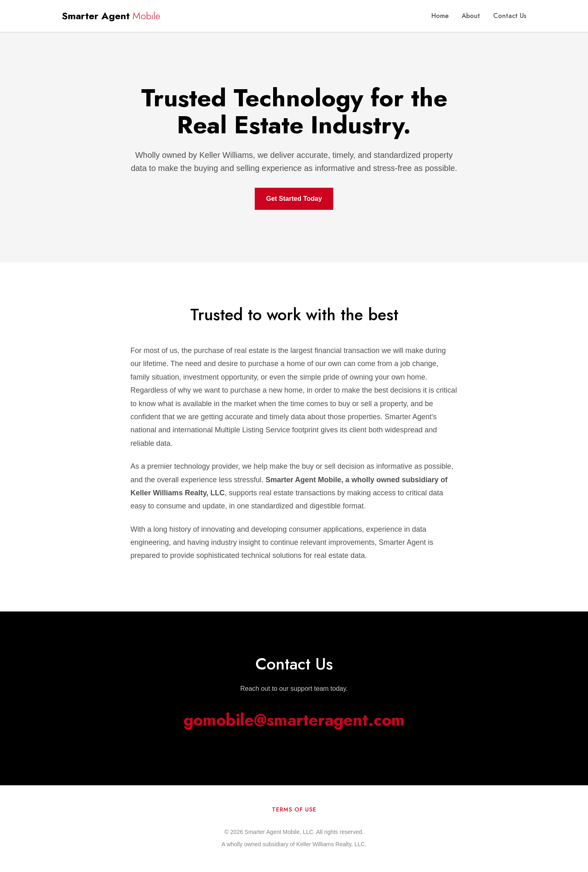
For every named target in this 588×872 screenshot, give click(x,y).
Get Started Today (294, 199)
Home (440, 16)
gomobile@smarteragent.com (294, 720)
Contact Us (510, 16)
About (471, 16)
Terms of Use (294, 809)
